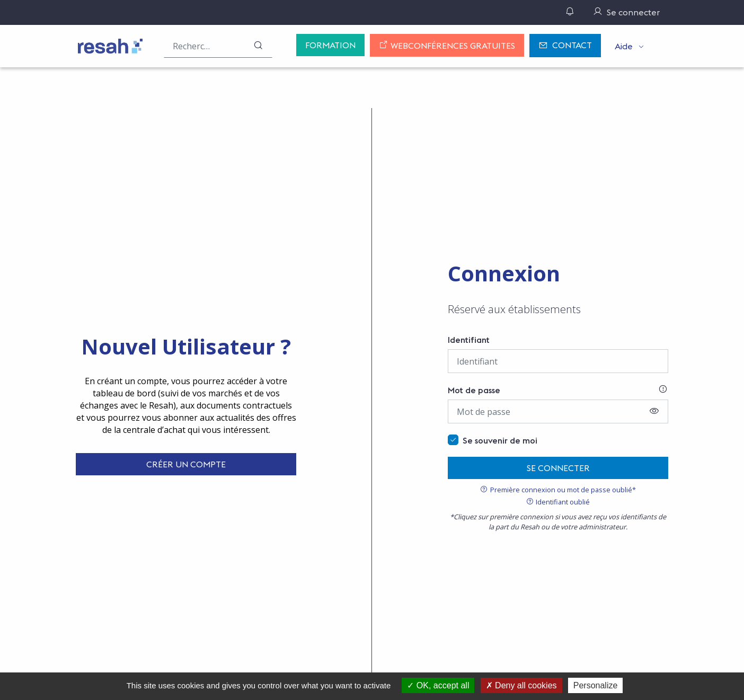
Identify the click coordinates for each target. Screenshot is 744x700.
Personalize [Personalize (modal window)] (596, 685)
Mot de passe (474, 390)
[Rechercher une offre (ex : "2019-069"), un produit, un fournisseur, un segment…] (218, 46)
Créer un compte (186, 464)
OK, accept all (438, 685)
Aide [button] (624, 46)
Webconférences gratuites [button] (447, 46)
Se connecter (558, 468)
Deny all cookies (521, 685)
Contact (565, 46)
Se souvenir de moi (500, 440)
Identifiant (469, 340)
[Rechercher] (258, 46)
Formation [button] (330, 45)
